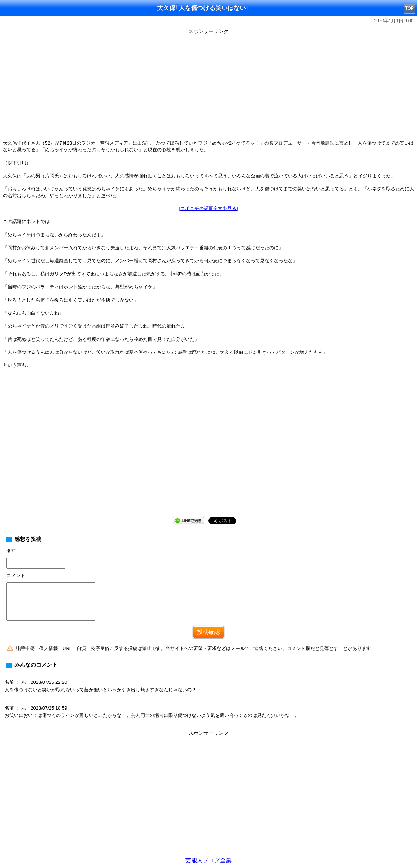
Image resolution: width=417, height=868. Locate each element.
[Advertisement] (208, 87)
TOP (409, 8)
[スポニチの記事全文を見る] (208, 208)
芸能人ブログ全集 (208, 860)
